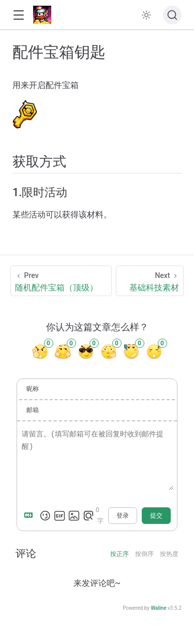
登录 (123, 516)
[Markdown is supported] (31, 516)
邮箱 (33, 410)
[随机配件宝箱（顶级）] (61, 281)
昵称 (33, 389)
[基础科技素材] (150, 281)
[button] (18, 15)
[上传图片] (74, 516)
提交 (156, 516)
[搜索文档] (172, 15)
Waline (158, 608)
